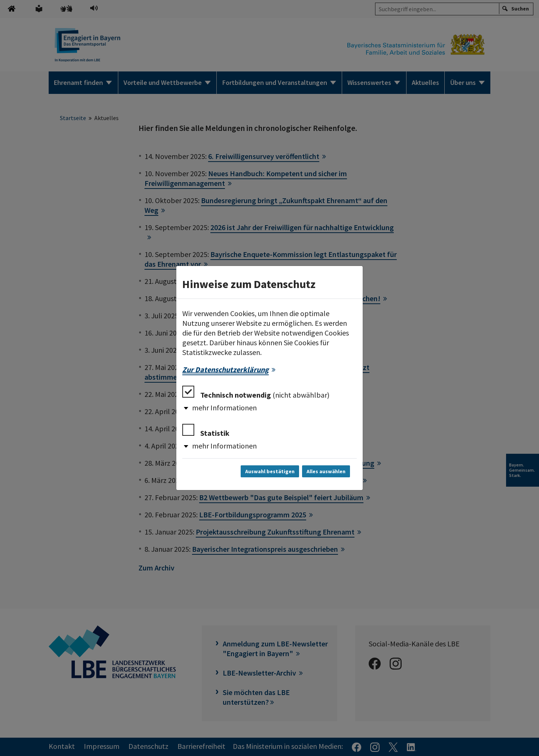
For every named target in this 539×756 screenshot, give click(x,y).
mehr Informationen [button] (224, 408)
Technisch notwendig (256, 393)
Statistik (206, 431)
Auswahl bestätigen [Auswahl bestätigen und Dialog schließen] (270, 471)
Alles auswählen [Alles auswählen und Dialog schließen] (326, 471)
